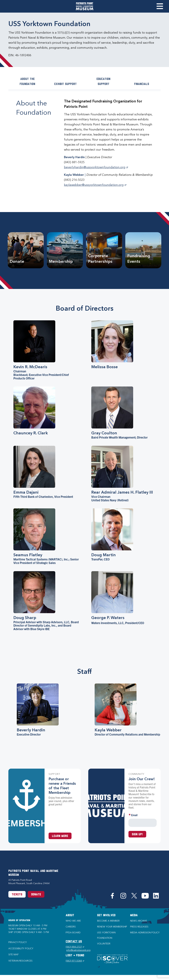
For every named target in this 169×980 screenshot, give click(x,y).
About (70, 915)
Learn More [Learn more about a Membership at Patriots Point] (60, 836)
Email (134, 815)
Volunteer (104, 944)
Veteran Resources (20, 961)
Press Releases (139, 927)
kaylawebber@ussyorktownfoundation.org (95, 185)
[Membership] (65, 250)
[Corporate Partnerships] (104, 250)
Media (134, 915)
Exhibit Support (65, 84)
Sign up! (137, 835)
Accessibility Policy (21, 949)
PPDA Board (73, 933)
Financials (142, 84)
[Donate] (26, 250)
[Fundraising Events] (143, 250)
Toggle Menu (160, 6)
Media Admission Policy (145, 933)
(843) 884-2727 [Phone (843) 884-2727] (75, 947)
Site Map (13, 955)
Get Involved (106, 915)
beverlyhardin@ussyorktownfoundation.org (96, 167)
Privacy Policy (18, 942)
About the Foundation (27, 82)
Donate (36, 895)
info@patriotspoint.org (78, 950)
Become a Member (108, 921)
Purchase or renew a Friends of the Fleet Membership (62, 786)
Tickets (17, 895)
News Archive (139, 921)
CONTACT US (74, 942)
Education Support (103, 82)
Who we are (73, 921)
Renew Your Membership (112, 927)
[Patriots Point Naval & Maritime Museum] (85, 6)
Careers (71, 927)
